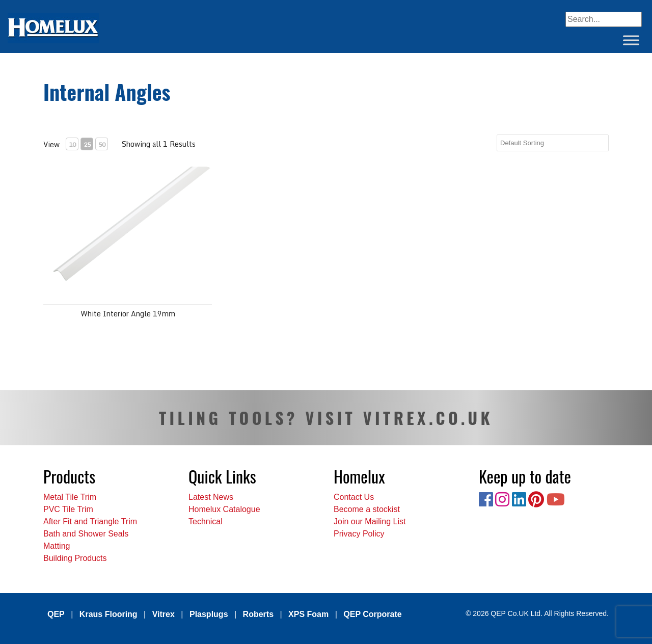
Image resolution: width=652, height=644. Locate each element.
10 (72, 144)
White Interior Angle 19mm (128, 314)
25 (87, 144)
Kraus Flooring (108, 614)
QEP (56, 614)
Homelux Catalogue (224, 509)
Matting (57, 546)
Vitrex (164, 614)
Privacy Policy (359, 534)
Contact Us (354, 497)
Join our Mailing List (370, 521)
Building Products (75, 558)
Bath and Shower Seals (86, 534)
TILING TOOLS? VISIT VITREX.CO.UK (326, 418)
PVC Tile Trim (68, 509)
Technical (206, 521)
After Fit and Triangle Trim (90, 521)
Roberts (258, 614)
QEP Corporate (372, 614)
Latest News (211, 497)
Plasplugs (209, 614)
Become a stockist (367, 509)
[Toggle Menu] (631, 40)
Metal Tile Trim (70, 497)
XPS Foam (308, 614)
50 (102, 144)
